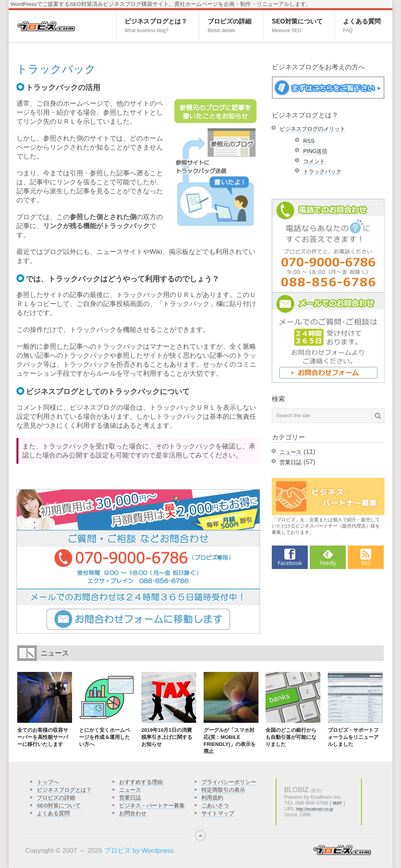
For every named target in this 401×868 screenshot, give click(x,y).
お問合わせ (133, 813)
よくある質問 (362, 26)
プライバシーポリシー (229, 782)
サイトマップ (218, 813)
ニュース (291, 452)
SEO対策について (297, 26)
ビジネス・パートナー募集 (152, 806)
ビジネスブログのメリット (312, 129)
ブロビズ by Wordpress (139, 851)
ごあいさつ (215, 806)
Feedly (328, 563)
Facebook (290, 563)
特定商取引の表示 (223, 790)
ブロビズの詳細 (229, 26)
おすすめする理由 (141, 782)
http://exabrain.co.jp (315, 809)
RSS (309, 141)
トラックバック (322, 171)
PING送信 (315, 151)
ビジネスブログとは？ (156, 26)
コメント (314, 161)
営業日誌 (291, 462)
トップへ (48, 782)
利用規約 (212, 798)
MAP (338, 803)
